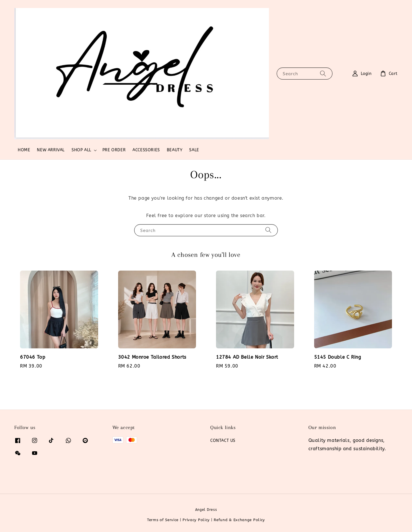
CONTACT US (223, 441)
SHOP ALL (81, 150)
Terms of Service (163, 520)
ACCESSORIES (146, 150)
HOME (24, 150)
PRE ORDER (114, 150)
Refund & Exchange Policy (239, 520)
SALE (194, 150)
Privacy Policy (196, 520)
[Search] (323, 73)
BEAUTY (175, 150)
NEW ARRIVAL (51, 150)
